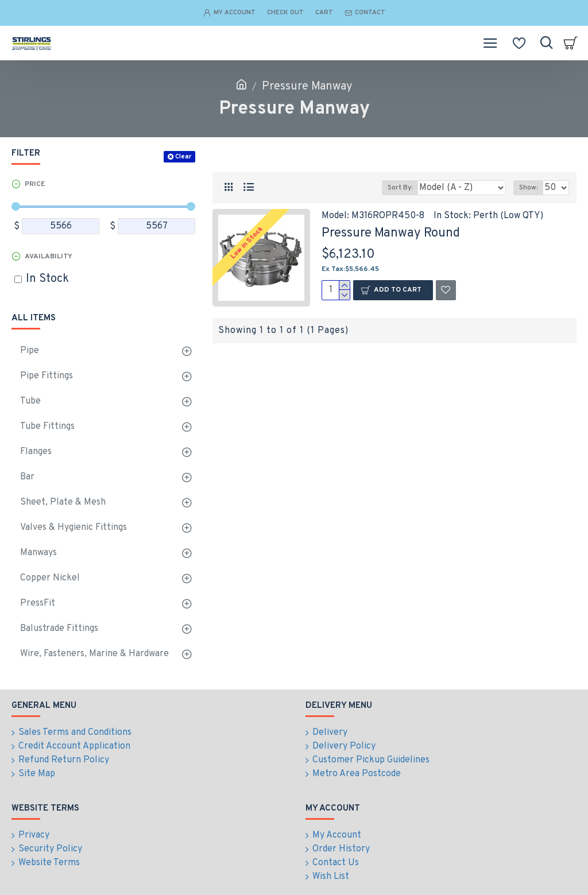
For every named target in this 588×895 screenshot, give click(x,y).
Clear (183, 157)
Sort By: (400, 188)
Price (35, 184)
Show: (528, 188)
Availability (49, 257)
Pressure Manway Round (391, 233)
